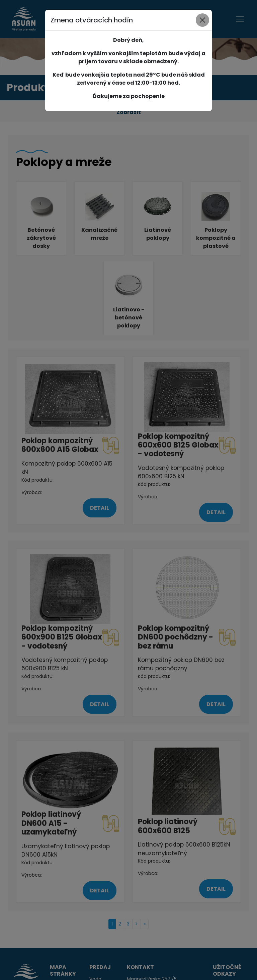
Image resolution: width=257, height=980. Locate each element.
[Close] (202, 20)
